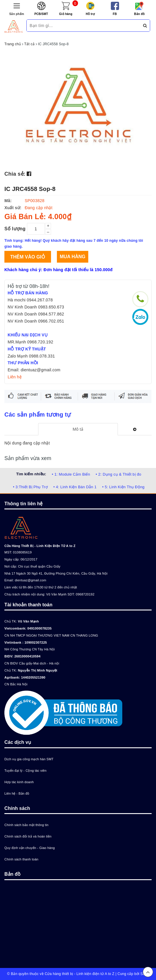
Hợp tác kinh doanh (19, 782)
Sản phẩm (17, 14)
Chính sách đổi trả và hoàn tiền (28, 836)
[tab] (78, 429)
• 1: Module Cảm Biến (71, 474)
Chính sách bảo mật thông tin (26, 825)
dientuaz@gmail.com (30, 580)
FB (115, 14)
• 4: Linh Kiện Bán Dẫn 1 (75, 487)
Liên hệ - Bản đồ (17, 793)
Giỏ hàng (66, 14)
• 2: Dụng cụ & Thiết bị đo (118, 474)
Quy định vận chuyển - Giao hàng (30, 848)
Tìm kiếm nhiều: (31, 474)
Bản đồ (139, 14)
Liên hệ (15, 377)
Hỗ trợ (90, 14)
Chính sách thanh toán (21, 859)
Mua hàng (73, 257)
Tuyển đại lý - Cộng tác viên (26, 771)
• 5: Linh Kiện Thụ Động (123, 487)
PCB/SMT (41, 14)
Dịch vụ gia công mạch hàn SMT (29, 759)
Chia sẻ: (15, 174)
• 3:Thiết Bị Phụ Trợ (30, 487)
